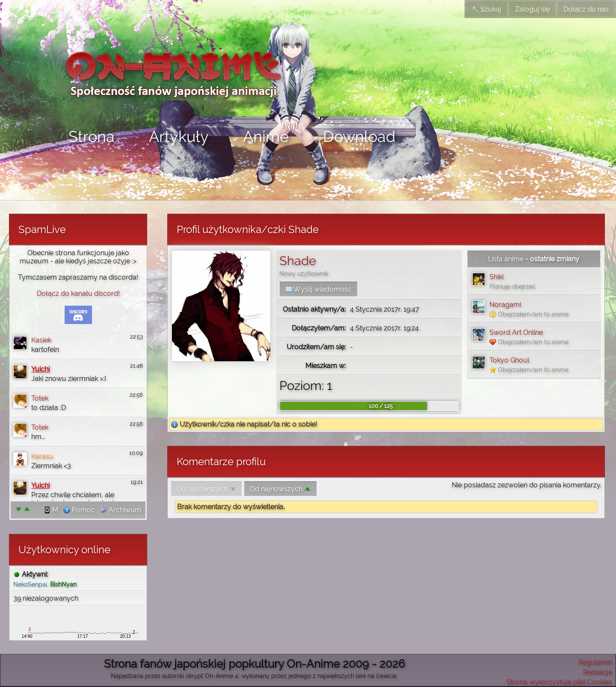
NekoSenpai (30, 584)
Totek (40, 398)
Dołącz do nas (586, 9)
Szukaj (487, 9)
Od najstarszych (206, 489)
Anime (266, 136)
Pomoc (79, 510)
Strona (92, 136)
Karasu (42, 456)
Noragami (505, 305)
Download (359, 136)
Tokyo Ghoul (509, 360)
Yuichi (40, 369)
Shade (298, 261)
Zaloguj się (532, 9)
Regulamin (595, 662)
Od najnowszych (280, 489)
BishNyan (63, 584)
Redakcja (598, 672)
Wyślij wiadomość (318, 289)
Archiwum (121, 510)
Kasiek (41, 340)
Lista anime (506, 259)
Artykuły (179, 136)
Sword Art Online (516, 332)
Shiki (496, 277)
